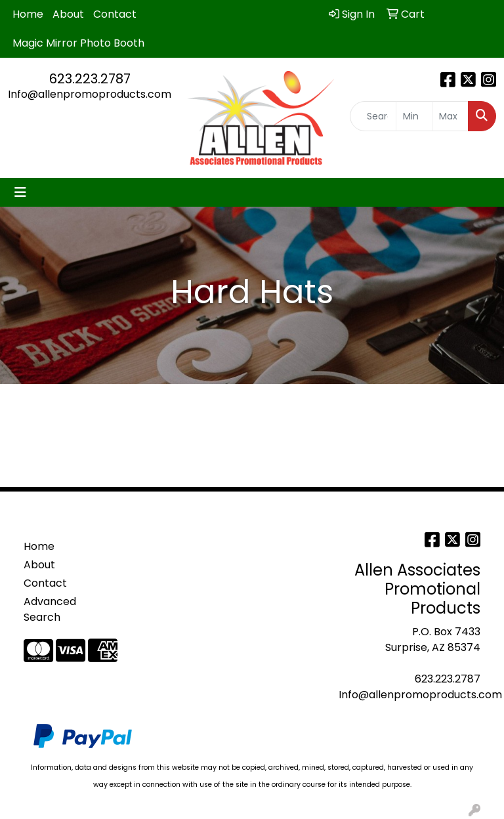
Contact (115, 14)
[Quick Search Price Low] (414, 116)
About (68, 14)
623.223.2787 (90, 79)
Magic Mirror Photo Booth (78, 43)
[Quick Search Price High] (450, 116)
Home (28, 14)
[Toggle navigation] (20, 192)
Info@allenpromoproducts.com (90, 94)
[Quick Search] (373, 116)
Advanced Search (50, 609)
